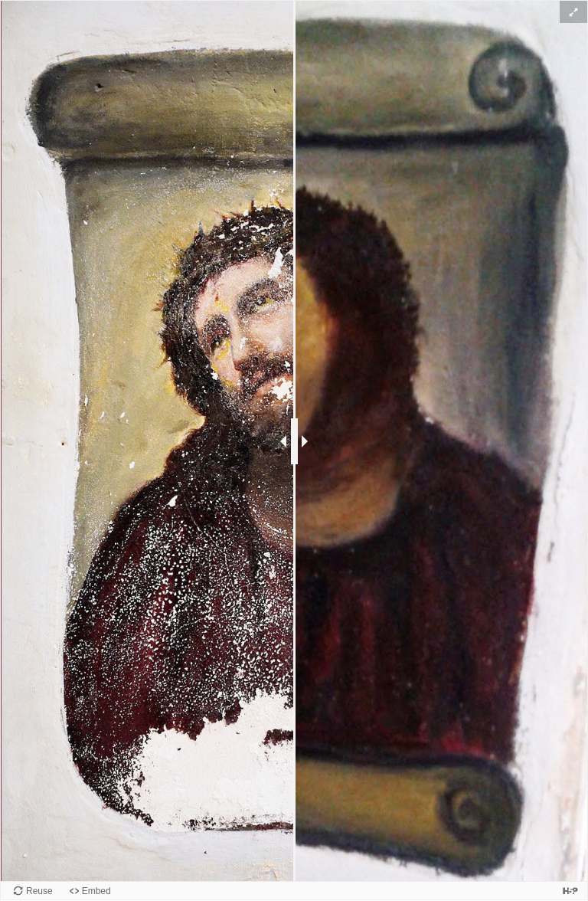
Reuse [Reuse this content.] (39, 891)
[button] (573, 12)
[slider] (294, 441)
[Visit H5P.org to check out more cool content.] (570, 891)
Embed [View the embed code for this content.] (96, 891)
